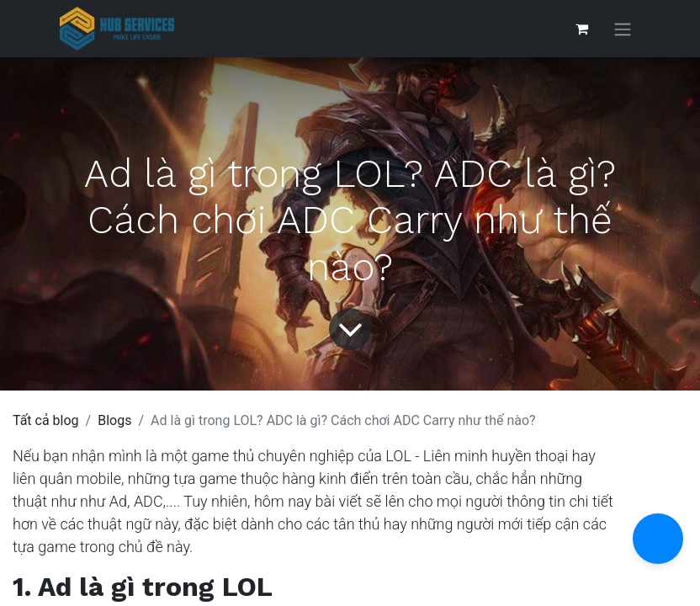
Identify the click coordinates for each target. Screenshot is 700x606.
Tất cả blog (46, 420)
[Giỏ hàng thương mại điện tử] (581, 29)
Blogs (114, 420)
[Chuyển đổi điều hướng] (623, 29)
